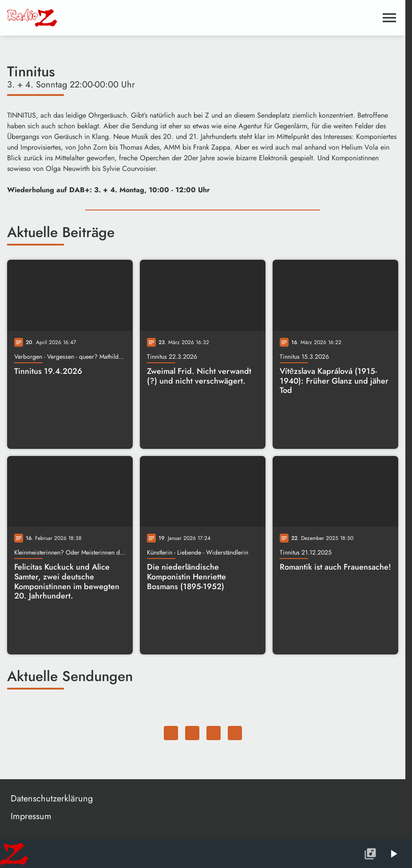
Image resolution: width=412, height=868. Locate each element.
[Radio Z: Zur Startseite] (74, 18)
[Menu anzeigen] (389, 18)
